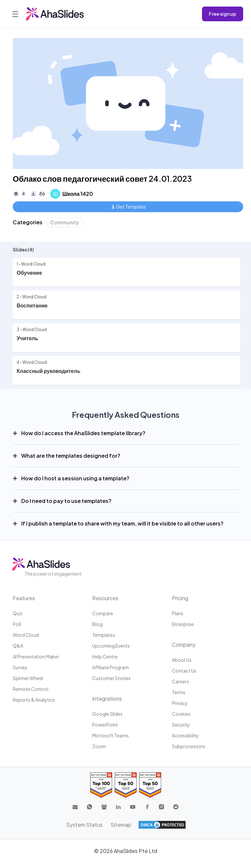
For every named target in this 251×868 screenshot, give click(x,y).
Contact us (184, 671)
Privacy (180, 703)
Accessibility (185, 735)
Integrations (107, 699)
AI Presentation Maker (36, 656)
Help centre (105, 656)
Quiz (18, 613)
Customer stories (111, 678)
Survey (20, 667)
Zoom (99, 746)
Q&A (18, 646)
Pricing (180, 598)
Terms (179, 692)
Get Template (129, 207)
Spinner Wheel (28, 678)
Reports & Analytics (34, 700)
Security (181, 725)
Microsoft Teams (110, 735)
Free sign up (223, 14)
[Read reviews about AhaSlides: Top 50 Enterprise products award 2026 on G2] (150, 785)
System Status (84, 825)
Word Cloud (26, 635)
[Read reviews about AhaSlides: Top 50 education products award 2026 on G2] (126, 785)
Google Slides (107, 714)
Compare (103, 613)
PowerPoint (105, 725)
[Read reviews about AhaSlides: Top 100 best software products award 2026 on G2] (101, 785)
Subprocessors (189, 746)
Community (65, 222)
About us (182, 660)
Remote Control (31, 689)
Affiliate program (110, 667)
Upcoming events (111, 646)
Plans (178, 613)
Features (24, 598)
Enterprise (183, 624)
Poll (17, 624)
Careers (180, 681)
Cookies (181, 714)
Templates (104, 635)
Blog (97, 624)
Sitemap (121, 825)
